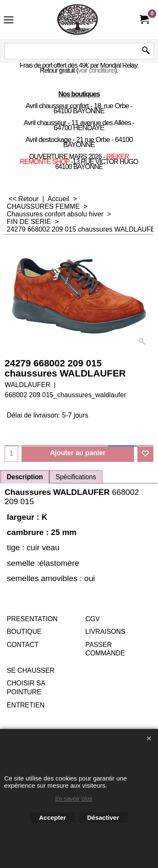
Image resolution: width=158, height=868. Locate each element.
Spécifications (76, 477)
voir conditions (96, 70)
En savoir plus (74, 799)
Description (25, 477)
